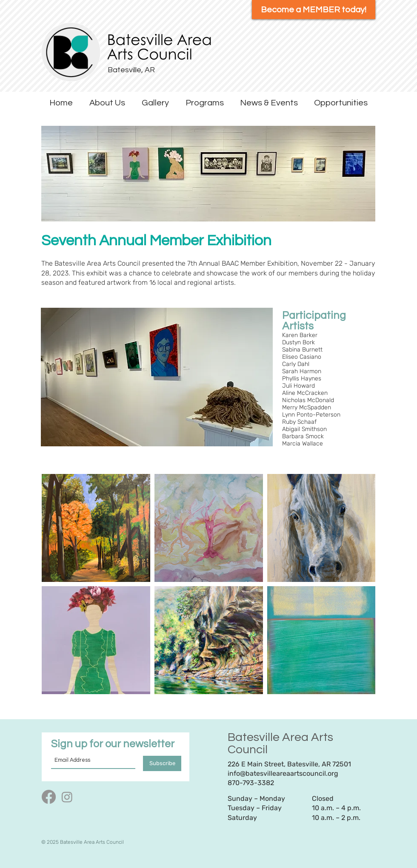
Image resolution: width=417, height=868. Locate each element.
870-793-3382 (251, 783)
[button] (107, 103)
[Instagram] (67, 797)
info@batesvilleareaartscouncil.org (283, 773)
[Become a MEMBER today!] (314, 10)
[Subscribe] (162, 763)
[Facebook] (49, 797)
